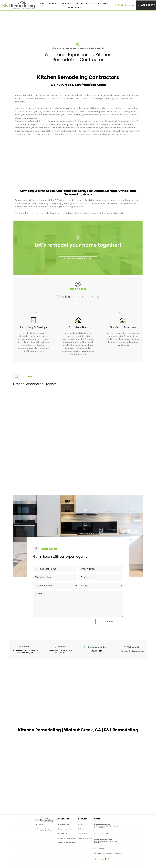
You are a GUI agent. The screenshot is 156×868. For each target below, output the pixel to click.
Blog (106, 3)
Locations (80, 3)
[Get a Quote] (138, 5)
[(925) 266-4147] (116, 5)
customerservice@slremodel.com (131, 651)
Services (65, 3)
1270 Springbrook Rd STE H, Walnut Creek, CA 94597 (106, 826)
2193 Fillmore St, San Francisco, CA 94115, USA (106, 841)
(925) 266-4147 (126, 5)
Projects (95, 3)
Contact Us (74, 8)
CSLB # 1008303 (40, 825)
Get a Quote (148, 5)
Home (43, 3)
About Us (53, 3)
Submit (109, 621)
